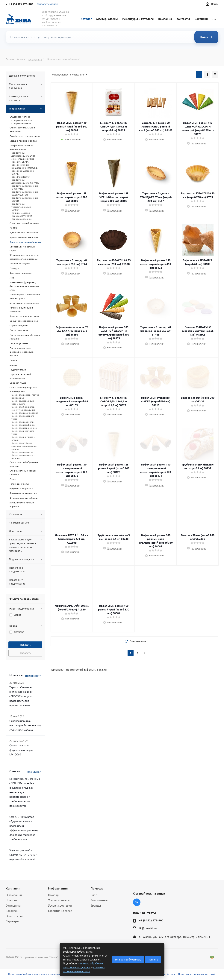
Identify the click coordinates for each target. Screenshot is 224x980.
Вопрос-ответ (99, 900)
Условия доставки (60, 905)
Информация (58, 888)
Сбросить (25, 653)
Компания (165, 19)
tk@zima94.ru (148, 928)
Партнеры (12, 921)
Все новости (33, 676)
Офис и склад (15, 916)
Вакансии (201, 19)
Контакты (183, 19)
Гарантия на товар (60, 911)
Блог (94, 895)
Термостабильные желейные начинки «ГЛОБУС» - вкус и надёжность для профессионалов (21, 696)
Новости (11, 900)
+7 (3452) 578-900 (151, 920)
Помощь (54, 895)
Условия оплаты (59, 900)
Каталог (86, 19)
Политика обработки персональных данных (34, 974)
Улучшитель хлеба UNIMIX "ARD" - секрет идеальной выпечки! (23, 855)
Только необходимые (128, 959)
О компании (14, 895)
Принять (153, 959)
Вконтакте (137, 902)
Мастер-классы (107, 19)
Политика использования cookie (197, 974)
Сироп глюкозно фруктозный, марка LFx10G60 (21, 750)
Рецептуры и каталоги (138, 19)
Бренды (96, 905)
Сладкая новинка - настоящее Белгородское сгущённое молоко (25, 725)
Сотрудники (14, 905)
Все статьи (34, 771)
